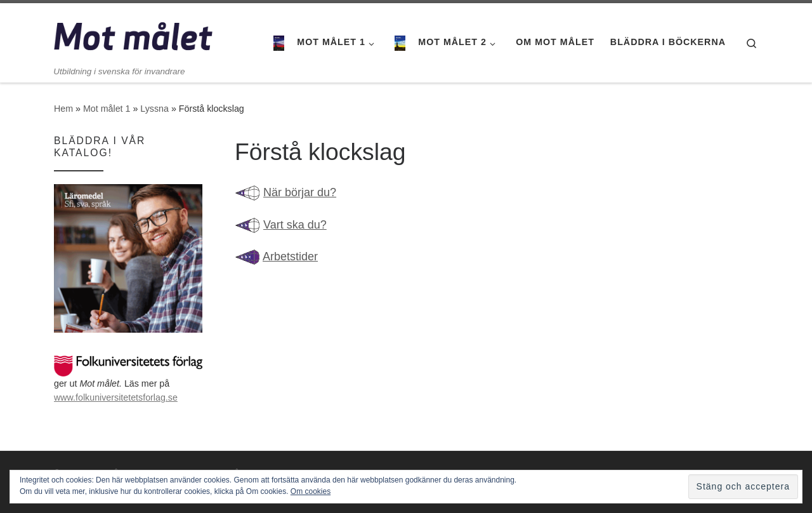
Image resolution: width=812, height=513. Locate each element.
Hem (63, 109)
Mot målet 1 (107, 109)
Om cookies (311, 491)
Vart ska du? (295, 225)
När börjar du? (300, 192)
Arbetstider (290, 256)
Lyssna (154, 109)
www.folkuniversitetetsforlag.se (116, 397)
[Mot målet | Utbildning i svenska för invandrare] (133, 35)
